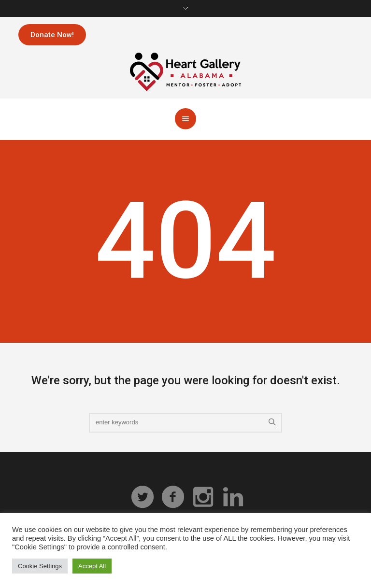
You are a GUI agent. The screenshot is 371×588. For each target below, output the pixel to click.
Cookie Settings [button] (40, 566)
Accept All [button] (92, 566)
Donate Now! (52, 35)
